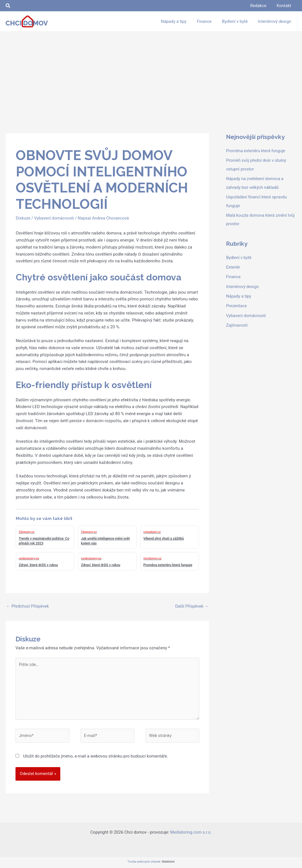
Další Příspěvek (192, 606)
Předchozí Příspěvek (28, 606)
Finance (233, 275)
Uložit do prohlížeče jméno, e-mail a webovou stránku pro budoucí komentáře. (96, 757)
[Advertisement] (151, 74)
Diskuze (23, 218)
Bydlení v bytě (239, 256)
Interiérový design (243, 285)
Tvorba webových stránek (144, 863)
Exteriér (233, 266)
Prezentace (237, 304)
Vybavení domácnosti (55, 218)
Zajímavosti (237, 323)
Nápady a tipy (239, 294)
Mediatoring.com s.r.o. (191, 833)
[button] (8, 6)
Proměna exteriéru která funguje (256, 151)
